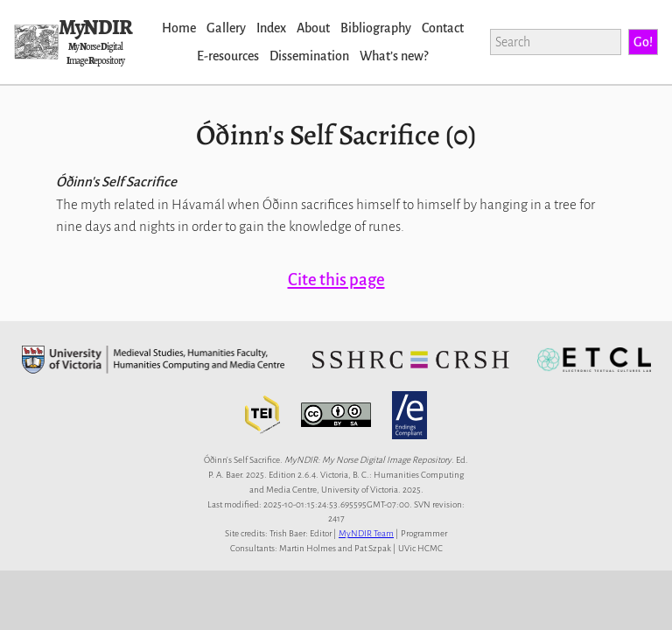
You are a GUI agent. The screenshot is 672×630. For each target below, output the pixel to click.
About (313, 28)
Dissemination (309, 56)
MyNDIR (95, 27)
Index (271, 28)
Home (179, 28)
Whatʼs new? (394, 56)
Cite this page (336, 280)
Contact (443, 28)
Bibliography (376, 28)
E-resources (228, 56)
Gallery (226, 28)
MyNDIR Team (366, 533)
